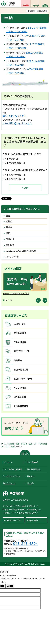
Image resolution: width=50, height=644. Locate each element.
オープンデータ (13, 257)
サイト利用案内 (33, 462)
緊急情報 (26, 5)
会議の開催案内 (21, 406)
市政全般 (11, 444)
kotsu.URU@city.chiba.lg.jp (17, 123)
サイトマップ (7, 462)
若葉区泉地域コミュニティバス (23, 209)
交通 (31, 444)
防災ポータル (20, 324)
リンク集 (30, 483)
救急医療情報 (20, 333)
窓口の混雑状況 (21, 370)
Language (35, 5)
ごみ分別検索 (20, 342)
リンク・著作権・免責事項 (12, 469)
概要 (8, 216)
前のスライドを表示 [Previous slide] (38, 300)
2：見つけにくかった (15, 179)
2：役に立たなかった (15, 163)
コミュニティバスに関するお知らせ (21, 251)
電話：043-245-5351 (14, 116)
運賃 (8, 233)
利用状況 (10, 245)
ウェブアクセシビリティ (11, 476)
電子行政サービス (22, 351)
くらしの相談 (20, 388)
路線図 (9, 221)
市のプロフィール (9, 483)
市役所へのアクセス (14, 520)
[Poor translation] (10, 586)
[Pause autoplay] (6, 300)
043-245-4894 (25, 544)
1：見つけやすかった (15, 175)
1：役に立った (12, 159)
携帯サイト (31, 476)
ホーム (4, 444)
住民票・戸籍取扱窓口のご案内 (16, 294)
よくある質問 (20, 397)
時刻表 (9, 227)
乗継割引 (10, 239)
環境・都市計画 (22, 444)
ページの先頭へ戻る (25, 453)
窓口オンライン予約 (23, 379)
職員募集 (18, 360)
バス (36, 444)
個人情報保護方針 (34, 469)
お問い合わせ (34, 520)
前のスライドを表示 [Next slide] (45, 300)
